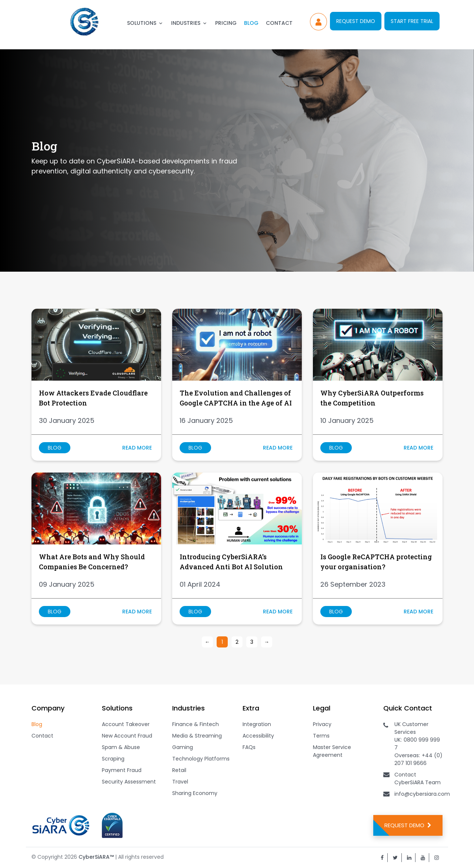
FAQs (249, 747)
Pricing (226, 23)
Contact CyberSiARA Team (418, 778)
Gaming (183, 747)
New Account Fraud (127, 736)
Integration (257, 724)
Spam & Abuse (121, 747)
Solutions (142, 23)
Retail (179, 770)
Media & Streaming (197, 736)
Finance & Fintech (196, 724)
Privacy (322, 724)
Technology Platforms (201, 759)
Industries (186, 23)
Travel (180, 782)
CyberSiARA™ (96, 857)
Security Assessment (129, 782)
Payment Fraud (122, 770)
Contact (279, 23)
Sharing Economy (195, 793)
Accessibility (258, 736)
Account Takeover (126, 724)
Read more (137, 448)
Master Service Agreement (332, 751)
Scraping (113, 759)
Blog (251, 23)
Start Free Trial (412, 21)
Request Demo (356, 21)
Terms (321, 736)
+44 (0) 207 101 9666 (418, 759)
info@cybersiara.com (422, 794)
